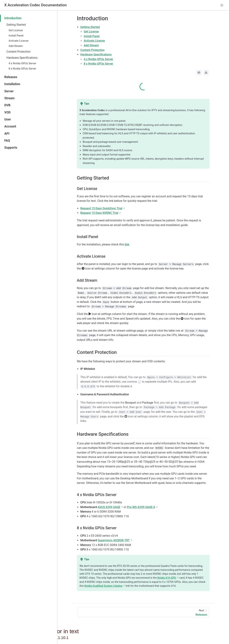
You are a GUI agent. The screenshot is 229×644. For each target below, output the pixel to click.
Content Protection (18, 52)
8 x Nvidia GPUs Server (22, 69)
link (127, 244)
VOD (7, 112)
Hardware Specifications (22, 58)
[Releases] (143, 612)
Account (10, 126)
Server (9, 91)
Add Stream (16, 46)
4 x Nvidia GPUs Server (22, 63)
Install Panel (16, 36)
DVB (7, 105)
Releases (11, 77)
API (7, 134)
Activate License (19, 41)
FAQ (7, 141)
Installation (12, 84)
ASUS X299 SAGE (109, 507)
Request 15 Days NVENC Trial (99, 213)
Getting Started (16, 25)
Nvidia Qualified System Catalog (103, 586)
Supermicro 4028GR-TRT (114, 540)
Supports (11, 148)
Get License (16, 30)
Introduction (13, 18)
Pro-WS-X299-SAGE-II (141, 507)
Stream (9, 98)
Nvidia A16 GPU (167, 578)
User (8, 119)
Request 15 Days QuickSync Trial (101, 208)
